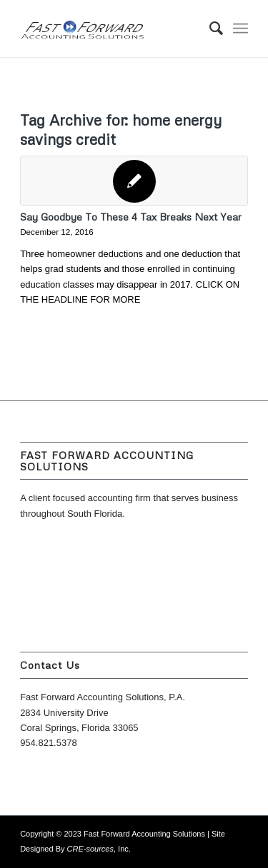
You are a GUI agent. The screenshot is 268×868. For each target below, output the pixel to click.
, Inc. (99, 849)
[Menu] (240, 29)
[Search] (209, 29)
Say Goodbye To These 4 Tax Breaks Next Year (131, 217)
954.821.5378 (49, 743)
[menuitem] (209, 29)
